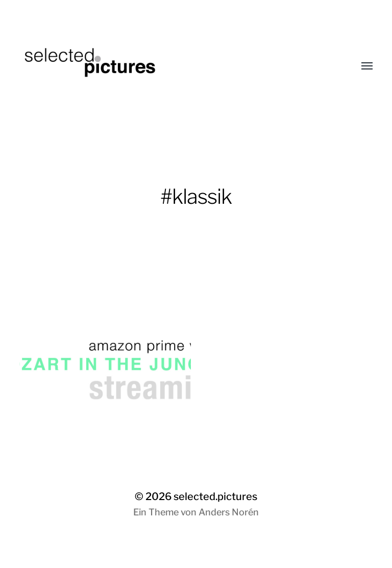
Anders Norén (229, 512)
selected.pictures (215, 496)
